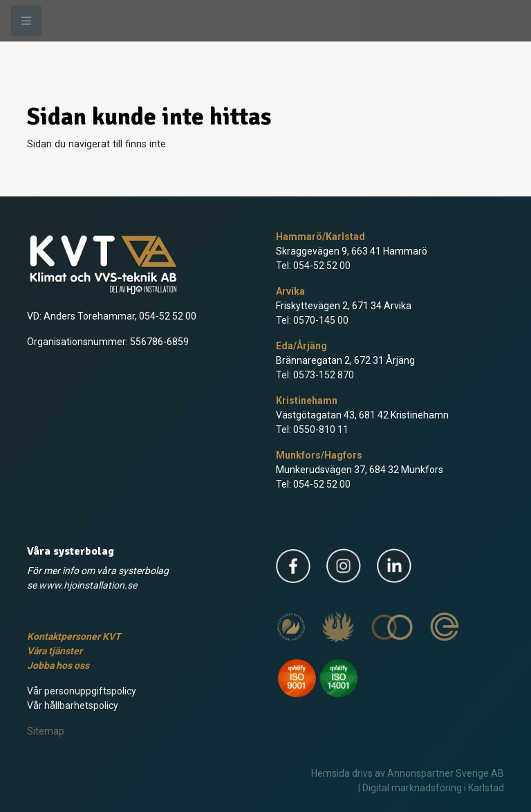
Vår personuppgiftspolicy (82, 691)
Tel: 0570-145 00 (312, 320)
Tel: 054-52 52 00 (313, 266)
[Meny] (26, 21)
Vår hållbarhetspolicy (73, 705)
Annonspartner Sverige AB (446, 773)
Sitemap (46, 731)
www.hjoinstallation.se (88, 585)
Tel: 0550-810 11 (312, 430)
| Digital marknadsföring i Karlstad (431, 788)
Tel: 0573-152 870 (315, 375)
